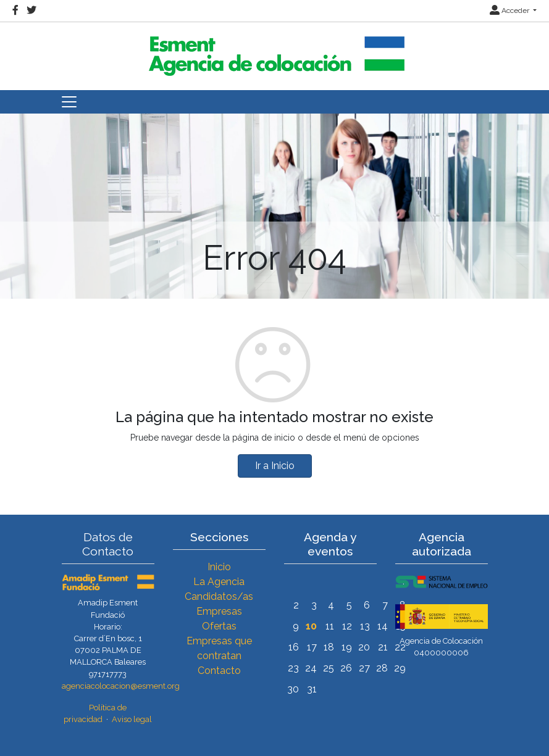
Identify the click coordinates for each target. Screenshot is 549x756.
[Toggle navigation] (69, 102)
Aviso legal (132, 719)
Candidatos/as (219, 596)
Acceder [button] (510, 10)
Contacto (219, 671)
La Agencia (219, 582)
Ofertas (219, 626)
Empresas (219, 611)
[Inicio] (275, 51)
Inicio (219, 567)
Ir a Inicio (275, 466)
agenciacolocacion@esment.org (121, 686)
